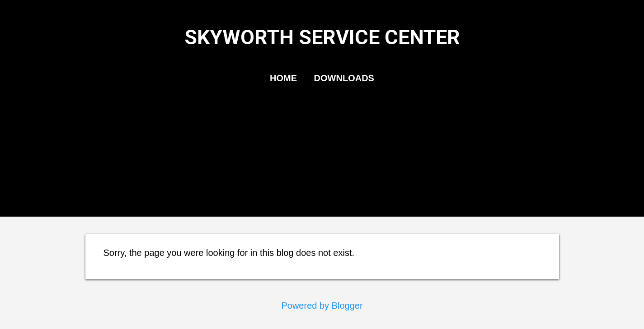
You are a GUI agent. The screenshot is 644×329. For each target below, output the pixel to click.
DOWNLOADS (344, 78)
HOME (283, 78)
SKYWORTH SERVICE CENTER (322, 37)
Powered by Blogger (322, 306)
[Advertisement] (322, 159)
